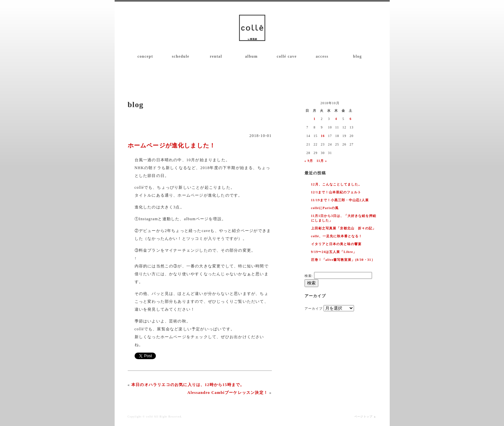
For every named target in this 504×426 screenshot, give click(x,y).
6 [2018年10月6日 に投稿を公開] (351, 119)
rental (216, 56)
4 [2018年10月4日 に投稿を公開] (336, 119)
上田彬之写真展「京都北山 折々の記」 (344, 228)
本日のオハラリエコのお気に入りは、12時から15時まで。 (188, 385)
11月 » (322, 161)
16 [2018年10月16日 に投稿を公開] (323, 136)
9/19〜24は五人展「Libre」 (334, 252)
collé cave (287, 56)
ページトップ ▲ (365, 417)
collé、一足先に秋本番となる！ (337, 236)
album (251, 56)
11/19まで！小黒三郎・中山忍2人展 (340, 200)
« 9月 (309, 161)
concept (145, 56)
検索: (309, 276)
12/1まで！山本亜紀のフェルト (336, 192)
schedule (181, 56)
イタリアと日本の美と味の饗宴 (336, 244)
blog (357, 56)
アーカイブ (314, 309)
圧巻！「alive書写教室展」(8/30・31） (343, 260)
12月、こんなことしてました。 (336, 184)
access (322, 56)
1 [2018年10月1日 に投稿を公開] (315, 119)
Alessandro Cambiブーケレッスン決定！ (228, 393)
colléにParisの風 (325, 208)
